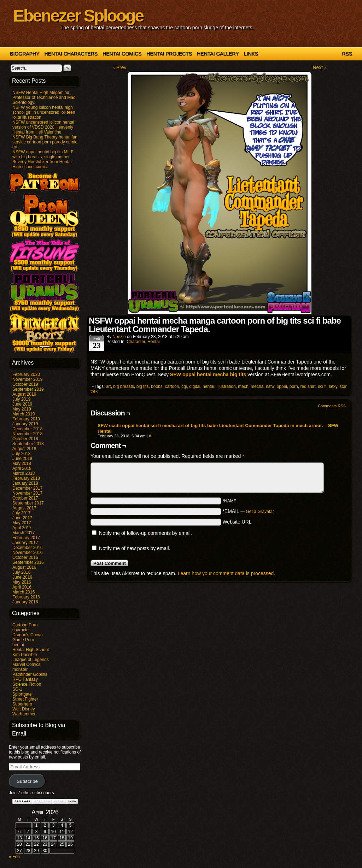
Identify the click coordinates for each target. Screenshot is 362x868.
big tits (143, 386)
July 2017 (21, 513)
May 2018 (22, 463)
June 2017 (22, 518)
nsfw (270, 386)
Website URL (237, 522)
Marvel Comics (26, 665)
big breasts (124, 386)
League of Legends (31, 660)
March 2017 (24, 533)
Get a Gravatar (260, 512)
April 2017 (22, 528)
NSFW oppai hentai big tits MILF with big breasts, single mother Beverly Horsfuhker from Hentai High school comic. (43, 159)
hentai (18, 645)
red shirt (308, 386)
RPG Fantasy (25, 679)
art (109, 386)
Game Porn (23, 640)
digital (195, 386)
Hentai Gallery (218, 54)
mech (243, 386)
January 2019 (25, 424)
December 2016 (27, 548)
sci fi (322, 386)
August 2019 (24, 394)
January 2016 (25, 602)
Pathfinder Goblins (30, 674)
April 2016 (22, 587)
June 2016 (22, 577)
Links (251, 54)
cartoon (172, 386)
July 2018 (21, 454)
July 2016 (21, 572)
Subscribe (27, 781)
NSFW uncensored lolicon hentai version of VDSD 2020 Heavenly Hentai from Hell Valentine (43, 127)
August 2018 (24, 449)
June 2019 (22, 404)
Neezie (119, 337)
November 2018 (27, 434)
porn (294, 386)
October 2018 (25, 439)
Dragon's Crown (28, 635)
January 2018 (25, 483)
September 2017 (28, 503)
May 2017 (22, 523)
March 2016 (24, 592)
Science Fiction (27, 684)
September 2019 (28, 389)
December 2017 (27, 488)
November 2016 (27, 553)
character (21, 630)
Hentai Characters (71, 54)
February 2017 (26, 538)
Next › (319, 67)
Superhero (22, 704)
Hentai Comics (122, 54)
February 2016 (26, 597)
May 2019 (22, 409)
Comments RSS (332, 406)
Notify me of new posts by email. (135, 548)
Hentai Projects (169, 54)
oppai (282, 386)
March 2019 (24, 414)
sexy (333, 386)
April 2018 (22, 468)
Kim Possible (25, 655)
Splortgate (22, 694)
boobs (157, 386)
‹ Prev (120, 67)
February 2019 (26, 419)
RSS (347, 54)
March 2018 (24, 473)
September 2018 (28, 444)
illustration (226, 386)
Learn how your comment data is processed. (226, 573)
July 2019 (21, 399)
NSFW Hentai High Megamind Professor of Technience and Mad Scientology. (44, 98)
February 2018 (26, 478)
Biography (25, 54)
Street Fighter (25, 699)
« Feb (14, 857)
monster (20, 669)
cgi (184, 386)
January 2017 (25, 543)
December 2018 (27, 429)
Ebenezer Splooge (78, 16)
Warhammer (24, 714)
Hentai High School (31, 650)
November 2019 (27, 379)
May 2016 (22, 582)
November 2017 (27, 493)
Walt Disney (24, 709)
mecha (257, 386)
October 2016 (25, 557)
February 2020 (26, 374)
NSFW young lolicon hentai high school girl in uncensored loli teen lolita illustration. (44, 112)
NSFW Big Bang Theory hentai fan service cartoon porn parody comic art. (45, 142)
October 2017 (25, 498)
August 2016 (24, 567)
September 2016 (28, 562)
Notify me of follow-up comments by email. (145, 533)
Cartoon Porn (25, 625)
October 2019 (25, 384)
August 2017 (24, 508)
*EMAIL (248, 511)
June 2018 (22, 459)
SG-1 (17, 689)
